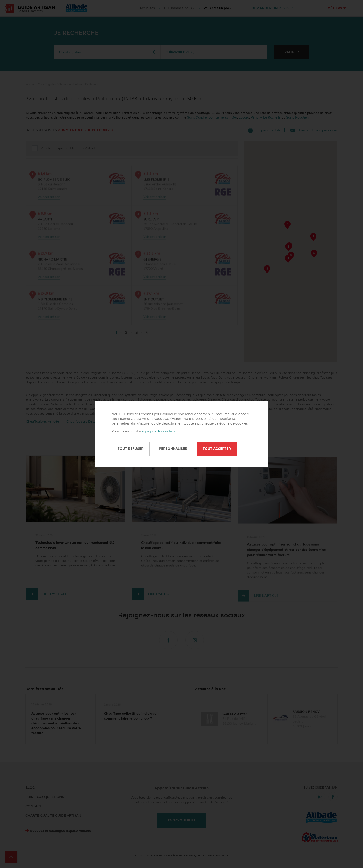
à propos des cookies (159, 431)
